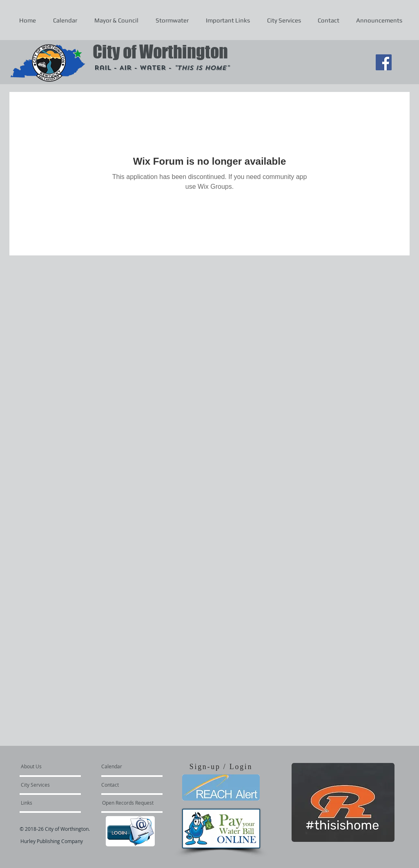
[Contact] (123, 785)
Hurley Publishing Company (52, 841)
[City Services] (44, 785)
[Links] (43, 803)
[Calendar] (125, 766)
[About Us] (52, 766)
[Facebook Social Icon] (384, 62)
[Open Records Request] (128, 803)
